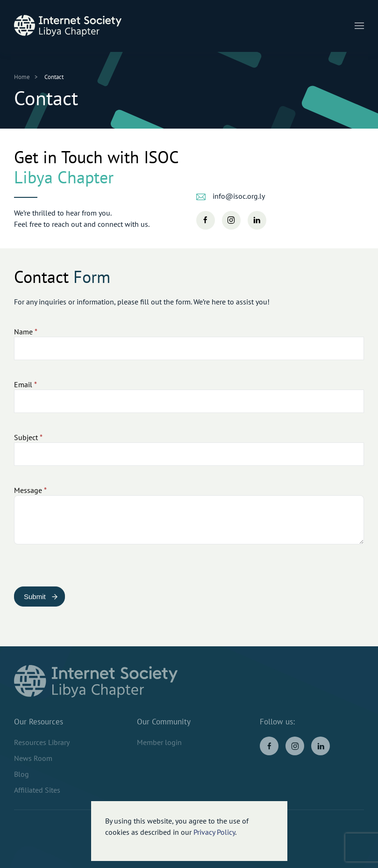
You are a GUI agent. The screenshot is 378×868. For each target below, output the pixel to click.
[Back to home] (68, 26)
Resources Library (42, 742)
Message (30, 490)
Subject (28, 437)
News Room (33, 758)
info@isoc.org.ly (239, 196)
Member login (159, 742)
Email (25, 384)
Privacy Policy (214, 832)
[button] (359, 26)
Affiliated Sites (37, 790)
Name (26, 332)
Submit (35, 597)
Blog (21, 774)
